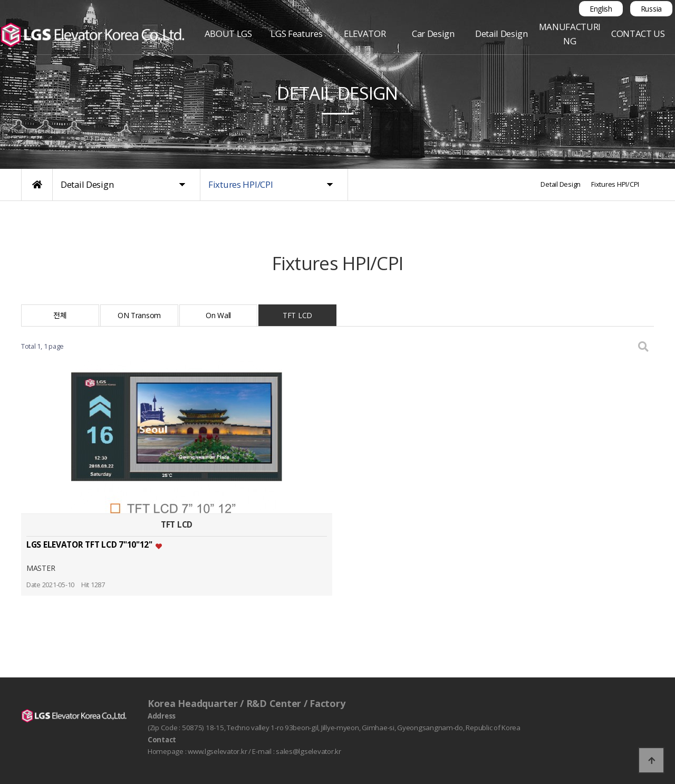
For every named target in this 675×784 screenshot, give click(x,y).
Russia (651, 9)
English (601, 9)
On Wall (218, 315)
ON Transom (139, 315)
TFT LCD (297, 315)
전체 (60, 315)
